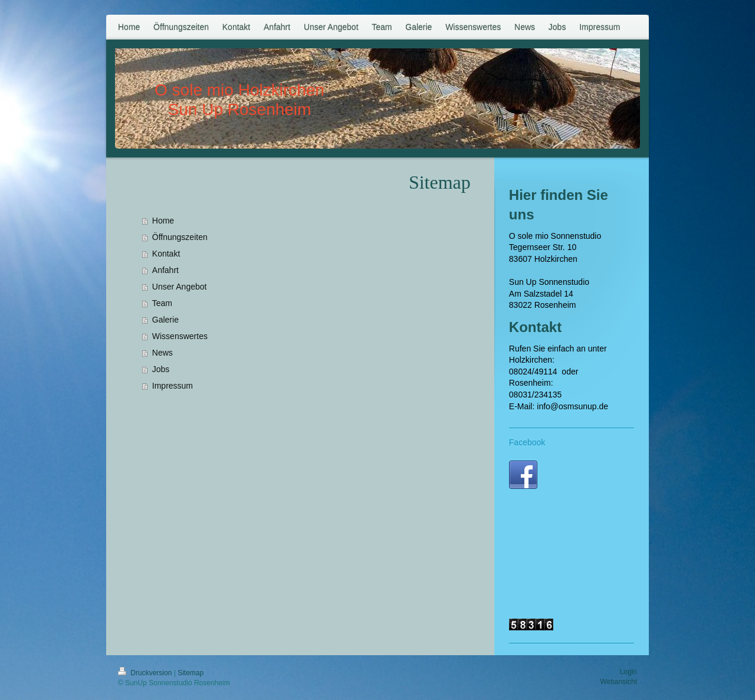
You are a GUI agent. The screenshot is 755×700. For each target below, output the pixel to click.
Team (162, 303)
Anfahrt (165, 270)
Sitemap (191, 673)
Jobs (161, 369)
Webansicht (619, 682)
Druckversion (146, 673)
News (163, 353)
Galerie (165, 320)
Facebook (527, 442)
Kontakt (166, 254)
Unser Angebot (180, 287)
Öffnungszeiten (180, 237)
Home (163, 221)
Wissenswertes (180, 336)
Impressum (173, 386)
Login (628, 672)
